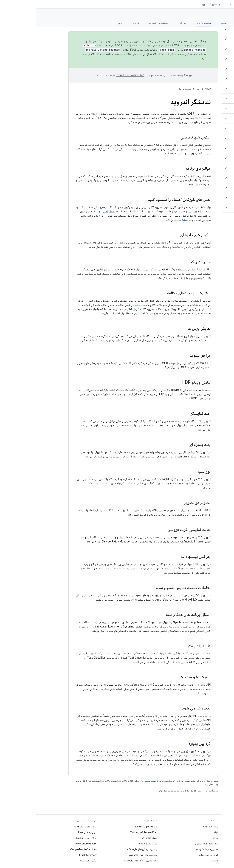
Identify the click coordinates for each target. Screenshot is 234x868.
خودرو (100, 23)
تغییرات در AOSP (66, 54)
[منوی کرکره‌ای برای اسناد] (194, 4)
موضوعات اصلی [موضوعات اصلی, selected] (168, 23)
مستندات (225, 14)
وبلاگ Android (114, 838)
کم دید (149, 751)
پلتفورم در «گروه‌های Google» (106, 849)
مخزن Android (175, 827)
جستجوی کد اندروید (175, 4)
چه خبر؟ (226, 23)
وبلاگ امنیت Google (111, 844)
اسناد (162, 89)
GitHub (178, 861)
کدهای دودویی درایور (172, 855)
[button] (213, 29)
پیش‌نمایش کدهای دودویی (170, 844)
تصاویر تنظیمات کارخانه (171, 849)
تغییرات (157, 211)
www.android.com (50, 844)
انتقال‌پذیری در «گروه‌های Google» (104, 861)
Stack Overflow (52, 855)
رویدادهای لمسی (75, 211)
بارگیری (179, 838)
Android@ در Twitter (110, 827)
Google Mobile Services (48, 849)
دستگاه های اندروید (123, 23)
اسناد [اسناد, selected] (201, 4)
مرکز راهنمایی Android (50, 827)
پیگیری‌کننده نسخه (52, 861)
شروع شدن (206, 23)
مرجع (84, 23)
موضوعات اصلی (149, 89)
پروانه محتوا (120, 781)
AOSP (172, 89)
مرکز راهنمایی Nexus (51, 838)
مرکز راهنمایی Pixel (52, 832)
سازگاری (146, 23)
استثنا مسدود (146, 220)
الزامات (179, 832)
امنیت (188, 23)
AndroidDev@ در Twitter (108, 832)
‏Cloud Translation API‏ (94, 75)
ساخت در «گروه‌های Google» (107, 855)
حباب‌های (100, 305)
